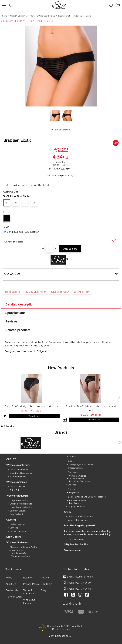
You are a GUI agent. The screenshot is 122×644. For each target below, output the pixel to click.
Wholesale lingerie (29, 601)
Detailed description (20, 304)
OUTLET (11, 459)
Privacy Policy (31, 584)
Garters (71, 489)
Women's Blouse (18, 531)
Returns (45, 577)
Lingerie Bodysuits (19, 500)
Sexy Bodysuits (17, 514)
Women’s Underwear (19, 16)
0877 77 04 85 (83, 589)
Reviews (11, 321)
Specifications (15, 313)
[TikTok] (88, 595)
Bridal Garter (75, 503)
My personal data (61, 634)
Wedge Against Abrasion (81, 464)
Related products (18, 330)
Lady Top (14, 528)
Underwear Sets (76, 468)
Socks (68, 512)
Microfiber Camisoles (80, 481)
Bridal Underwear (78, 500)
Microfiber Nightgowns (21, 473)
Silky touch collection (76, 544)
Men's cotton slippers (78, 520)
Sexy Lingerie (14, 537)
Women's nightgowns (18, 465)
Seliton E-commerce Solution (61, 641)
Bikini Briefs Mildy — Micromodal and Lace (31, 406)
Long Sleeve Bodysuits (21, 507)
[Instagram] (81, 595)
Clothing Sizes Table (18, 196)
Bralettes (72, 485)
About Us (11, 584)
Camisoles (73, 472)
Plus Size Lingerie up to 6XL (80, 525)
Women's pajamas (17, 482)
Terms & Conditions (29, 592)
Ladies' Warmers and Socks (81, 516)
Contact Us (12, 590)
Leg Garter (74, 492)
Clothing (11, 520)
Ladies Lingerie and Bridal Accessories (87, 497)
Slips (70, 461)
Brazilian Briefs (64, 16)
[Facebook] (67, 595)
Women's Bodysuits (17, 496)
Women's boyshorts (21, 556)
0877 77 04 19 (83, 583)
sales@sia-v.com (84, 576)
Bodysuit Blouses (18, 511)
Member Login (14, 596)
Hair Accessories (76, 539)
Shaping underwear (77, 506)
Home (5, 16)
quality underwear (36, 292)
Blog (44, 590)
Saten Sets (15, 490)
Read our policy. (61, 629)
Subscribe (9, 426)
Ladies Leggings (18, 524)
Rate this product (62, 130)
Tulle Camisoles (77, 478)
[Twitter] (74, 595)
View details (34, 416)
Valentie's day (82, 292)
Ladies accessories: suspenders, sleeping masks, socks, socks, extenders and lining (87, 533)
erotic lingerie (13, 292)
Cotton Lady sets (18, 486)
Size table (47, 584)
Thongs (73, 456)
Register (28, 577)
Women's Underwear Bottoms (43, 16)
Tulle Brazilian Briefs (82, 16)
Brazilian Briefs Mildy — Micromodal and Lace (91, 408)
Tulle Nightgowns (18, 476)
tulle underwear (60, 292)
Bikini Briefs (17, 550)
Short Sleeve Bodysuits (21, 504)
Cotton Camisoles (78, 476)
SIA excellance (72, 550)
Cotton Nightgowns (19, 470)
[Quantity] (49, 249)
